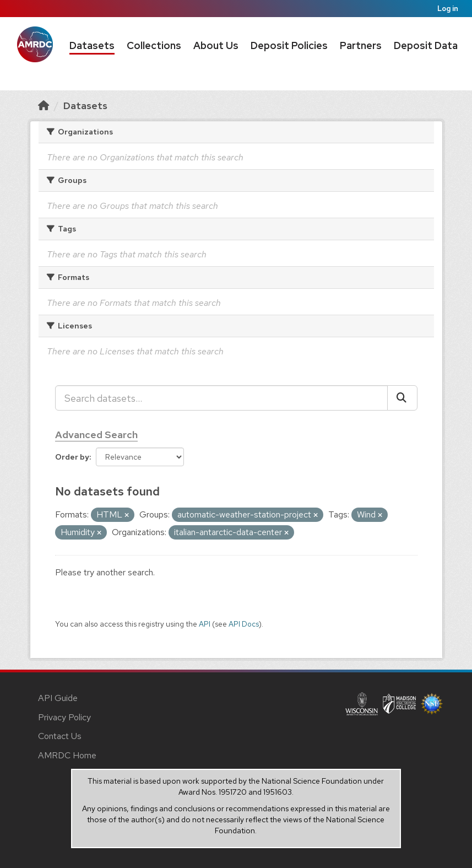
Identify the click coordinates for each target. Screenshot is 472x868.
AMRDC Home (67, 755)
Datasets (92, 45)
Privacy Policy (64, 717)
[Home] (44, 106)
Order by (72, 457)
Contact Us (60, 736)
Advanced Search (96, 435)
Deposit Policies (289, 45)
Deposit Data (426, 45)
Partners (361, 45)
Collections (154, 45)
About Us (216, 45)
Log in (448, 9)
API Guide (58, 698)
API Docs (244, 624)
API (205, 624)
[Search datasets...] (221, 398)
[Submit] (402, 398)
